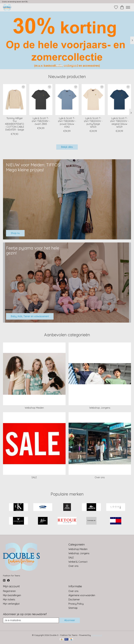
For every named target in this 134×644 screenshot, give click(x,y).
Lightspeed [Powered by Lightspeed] (97, 635)
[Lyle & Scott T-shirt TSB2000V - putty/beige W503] (93, 100)
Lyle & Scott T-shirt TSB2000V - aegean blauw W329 (119, 123)
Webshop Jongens (100, 408)
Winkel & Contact (78, 562)
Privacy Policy (76, 604)
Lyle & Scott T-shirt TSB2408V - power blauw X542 (67, 123)
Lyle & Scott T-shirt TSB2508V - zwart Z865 (41, 121)
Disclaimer (74, 599)
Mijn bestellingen (12, 595)
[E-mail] (31, 620)
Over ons (100, 477)
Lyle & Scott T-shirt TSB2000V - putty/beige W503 (93, 123)
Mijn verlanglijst (11, 604)
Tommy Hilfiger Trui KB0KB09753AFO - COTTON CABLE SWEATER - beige (15, 124)
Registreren (9, 591)
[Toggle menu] (128, 7)
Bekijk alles (67, 147)
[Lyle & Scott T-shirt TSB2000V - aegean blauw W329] (119, 100)
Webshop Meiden (34, 408)
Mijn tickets (9, 599)
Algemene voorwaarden (82, 595)
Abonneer (70, 620)
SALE (34, 477)
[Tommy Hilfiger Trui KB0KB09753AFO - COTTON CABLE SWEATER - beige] (15, 100)
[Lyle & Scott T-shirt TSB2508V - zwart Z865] (41, 100)
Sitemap (73, 608)
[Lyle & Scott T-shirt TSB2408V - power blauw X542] (67, 100)
